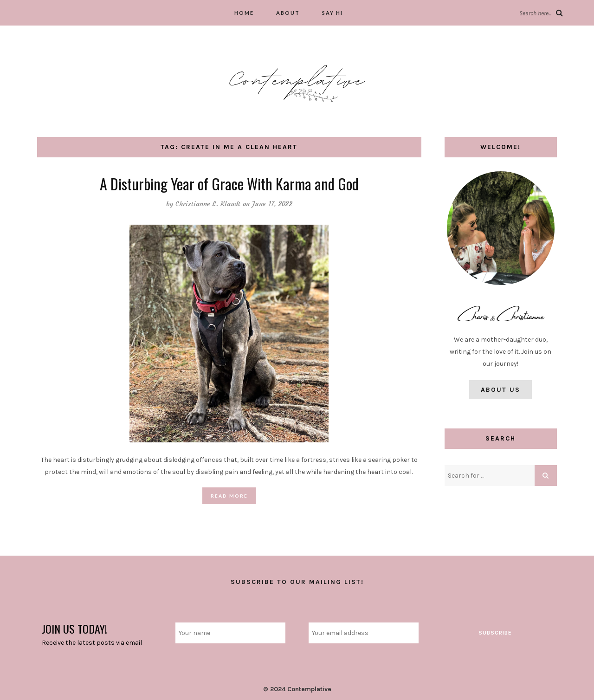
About (288, 13)
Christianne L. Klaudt (208, 204)
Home (244, 13)
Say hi (333, 13)
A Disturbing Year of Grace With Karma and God (229, 184)
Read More (229, 496)
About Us (500, 390)
